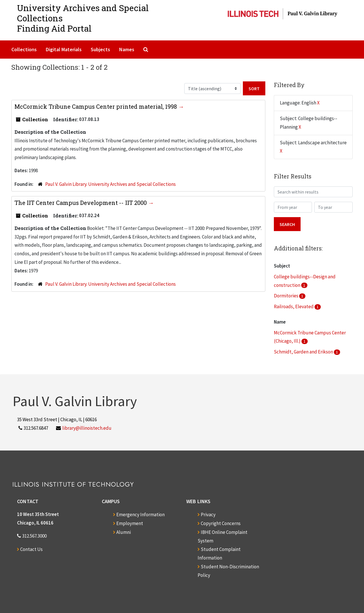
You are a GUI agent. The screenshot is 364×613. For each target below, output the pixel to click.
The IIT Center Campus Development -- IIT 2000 (81, 203)
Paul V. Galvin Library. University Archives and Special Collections (110, 184)
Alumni (124, 532)
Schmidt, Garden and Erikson (304, 352)
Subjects (100, 49)
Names (127, 49)
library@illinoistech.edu (87, 428)
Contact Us (31, 549)
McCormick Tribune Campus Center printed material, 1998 (96, 106)
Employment (130, 523)
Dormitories (287, 296)
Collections (24, 49)
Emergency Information (140, 515)
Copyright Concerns (221, 523)
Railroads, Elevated (294, 306)
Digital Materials (64, 49)
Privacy (208, 515)
